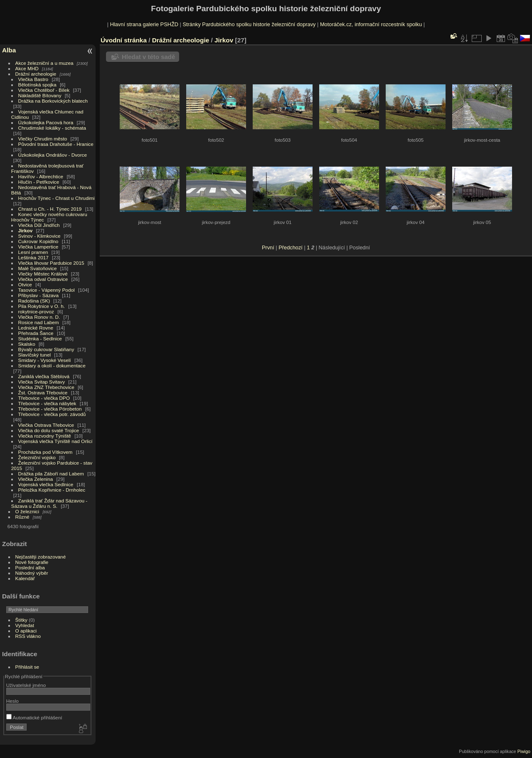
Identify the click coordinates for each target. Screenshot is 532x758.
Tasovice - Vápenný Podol (47, 290)
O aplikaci (26, 631)
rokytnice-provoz (36, 311)
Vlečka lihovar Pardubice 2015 (51, 263)
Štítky (21, 620)
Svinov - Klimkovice (39, 236)
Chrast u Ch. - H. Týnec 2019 (50, 209)
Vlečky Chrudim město (43, 139)
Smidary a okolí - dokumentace (52, 365)
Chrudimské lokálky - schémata (52, 128)
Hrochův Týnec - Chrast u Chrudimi (57, 198)
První (268, 247)
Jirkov (26, 230)
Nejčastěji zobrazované (41, 557)
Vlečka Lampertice (38, 247)
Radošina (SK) (34, 301)
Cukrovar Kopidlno (38, 241)
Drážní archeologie (36, 74)
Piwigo (524, 751)
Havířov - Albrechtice (41, 176)
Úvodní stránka (124, 40)
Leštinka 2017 (33, 257)
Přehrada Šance (36, 333)
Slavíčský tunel (34, 355)
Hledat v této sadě (148, 57)
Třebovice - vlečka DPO (44, 398)
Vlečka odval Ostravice (43, 279)
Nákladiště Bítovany (40, 95)
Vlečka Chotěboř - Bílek (44, 90)
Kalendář (25, 578)
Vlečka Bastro (33, 79)
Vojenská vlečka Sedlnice (46, 484)
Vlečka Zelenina (36, 479)
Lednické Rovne (36, 328)
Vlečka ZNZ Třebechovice (46, 387)
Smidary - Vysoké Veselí (45, 360)
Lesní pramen (33, 252)
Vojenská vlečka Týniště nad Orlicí (55, 441)
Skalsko (27, 344)
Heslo (12, 701)
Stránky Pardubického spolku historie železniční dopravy (249, 24)
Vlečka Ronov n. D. (39, 317)
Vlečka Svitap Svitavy (42, 382)
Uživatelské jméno (26, 685)
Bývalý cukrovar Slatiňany (46, 349)
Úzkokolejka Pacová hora (46, 122)
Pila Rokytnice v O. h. (42, 306)
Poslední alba (30, 567)
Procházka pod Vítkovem (46, 452)
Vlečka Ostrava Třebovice (46, 425)
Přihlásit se (27, 667)
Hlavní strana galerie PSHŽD (144, 24)
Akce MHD (27, 68)
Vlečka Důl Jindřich (39, 225)
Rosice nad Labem (39, 322)
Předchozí (291, 247)
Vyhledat (25, 625)
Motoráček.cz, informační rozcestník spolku (371, 24)
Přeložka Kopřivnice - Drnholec (52, 490)
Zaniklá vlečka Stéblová (44, 376)
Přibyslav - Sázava (38, 295)
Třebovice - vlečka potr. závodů (52, 414)
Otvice (25, 284)
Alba (9, 50)
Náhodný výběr (32, 573)
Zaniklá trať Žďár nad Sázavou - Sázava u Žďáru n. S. (49, 503)
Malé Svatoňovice (38, 268)
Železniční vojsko (38, 457)
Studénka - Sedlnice (40, 338)
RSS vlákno (28, 636)
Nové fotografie (32, 562)
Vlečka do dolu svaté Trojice (49, 430)
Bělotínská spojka (37, 85)
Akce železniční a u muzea (44, 63)
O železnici (27, 511)
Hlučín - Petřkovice (39, 182)
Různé (22, 517)
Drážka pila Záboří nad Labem (51, 474)
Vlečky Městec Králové (43, 274)
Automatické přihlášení (34, 717)
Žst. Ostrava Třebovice (43, 393)
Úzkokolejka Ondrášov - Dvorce (53, 155)
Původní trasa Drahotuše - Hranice (56, 144)
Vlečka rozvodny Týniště (45, 436)
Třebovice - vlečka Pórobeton (50, 409)
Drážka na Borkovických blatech (53, 101)
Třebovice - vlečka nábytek (47, 403)
